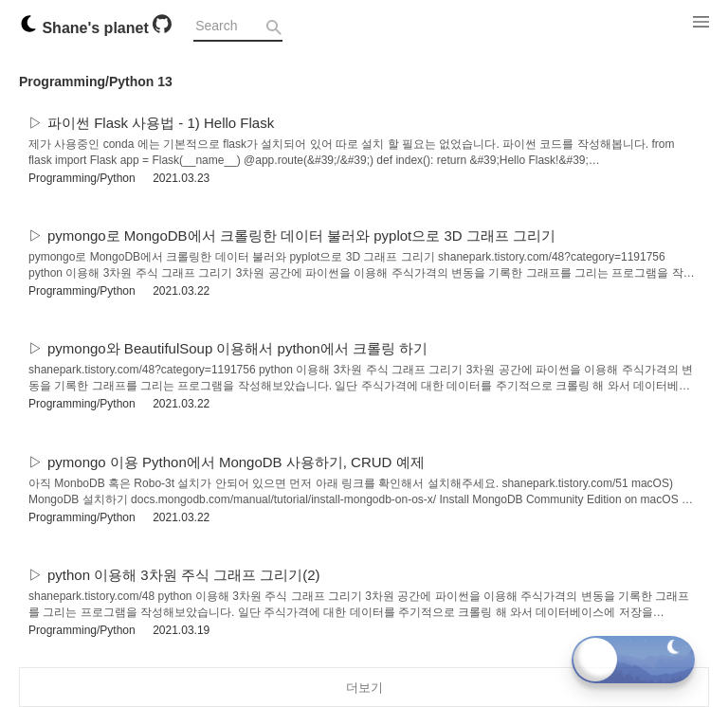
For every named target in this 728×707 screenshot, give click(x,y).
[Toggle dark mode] (633, 660)
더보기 (364, 688)
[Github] (162, 28)
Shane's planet (86, 28)
